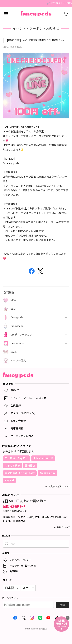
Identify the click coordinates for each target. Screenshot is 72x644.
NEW (13, 300)
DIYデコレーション (21, 335)
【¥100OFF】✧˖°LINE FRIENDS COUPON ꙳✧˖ (35, 40)
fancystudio (18, 343)
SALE (14, 352)
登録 (62, 605)
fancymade (17, 326)
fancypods (17, 317)
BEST (14, 309)
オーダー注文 (18, 361)
